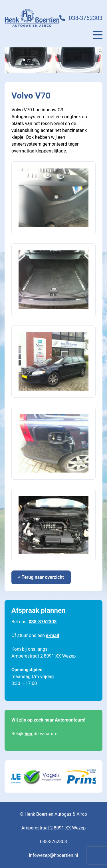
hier (29, 734)
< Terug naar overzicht (41, 577)
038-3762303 (86, 18)
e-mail (53, 635)
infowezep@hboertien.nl (53, 855)
